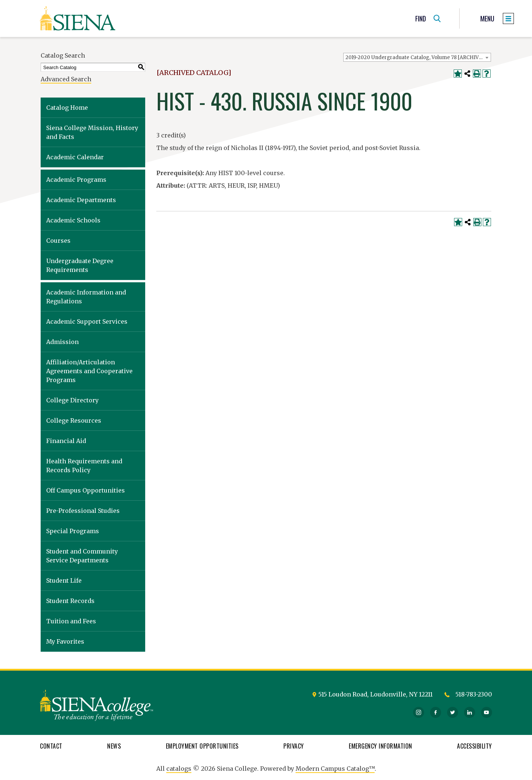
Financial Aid (66, 441)
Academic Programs (76, 180)
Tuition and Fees (71, 621)
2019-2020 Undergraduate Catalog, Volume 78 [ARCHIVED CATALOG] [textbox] (418, 57)
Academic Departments (81, 200)
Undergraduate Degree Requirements (80, 265)
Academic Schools (73, 220)
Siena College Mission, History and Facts (92, 132)
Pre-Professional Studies (83, 511)
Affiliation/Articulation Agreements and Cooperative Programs (89, 371)
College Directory (72, 400)
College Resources (74, 420)
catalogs (179, 769)
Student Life (64, 580)
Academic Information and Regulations (86, 297)
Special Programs (73, 531)
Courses (58, 241)
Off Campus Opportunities (86, 490)
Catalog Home (67, 108)
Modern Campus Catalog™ (335, 769)
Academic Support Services (87, 321)
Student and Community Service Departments (82, 556)
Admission (62, 342)
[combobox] (417, 57)
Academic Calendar (75, 157)
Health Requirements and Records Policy (84, 466)
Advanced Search (66, 79)
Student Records (70, 601)
